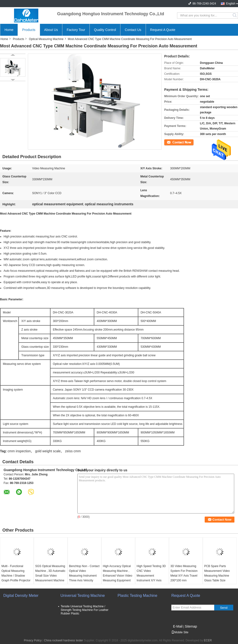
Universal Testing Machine (83, 596)
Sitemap (191, 626)
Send (224, 608)
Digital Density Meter (21, 596)
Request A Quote (163, 30)
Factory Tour (76, 30)
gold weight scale (48, 451)
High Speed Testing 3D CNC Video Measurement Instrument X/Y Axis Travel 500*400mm (151, 576)
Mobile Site (180, 632)
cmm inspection (19, 451)
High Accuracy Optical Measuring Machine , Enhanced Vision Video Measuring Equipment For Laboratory (118, 576)
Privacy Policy (33, 640)
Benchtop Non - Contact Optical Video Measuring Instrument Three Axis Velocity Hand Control (84, 576)
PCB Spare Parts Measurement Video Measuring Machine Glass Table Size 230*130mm (217, 576)
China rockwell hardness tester (64, 640)
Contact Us (133, 30)
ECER (208, 640)
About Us (51, 30)
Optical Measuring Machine (46, 39)
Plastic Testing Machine (137, 596)
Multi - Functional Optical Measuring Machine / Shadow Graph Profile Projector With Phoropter (16, 576)
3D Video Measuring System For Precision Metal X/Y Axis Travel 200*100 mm (184, 573)
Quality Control (105, 30)
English (231, 4)
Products (29, 30)
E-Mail (178, 626)
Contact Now (172, 142)
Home (9, 30)
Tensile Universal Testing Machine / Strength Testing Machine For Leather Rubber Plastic (85, 610)
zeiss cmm (73, 451)
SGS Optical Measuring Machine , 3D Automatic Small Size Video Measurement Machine (50, 573)
